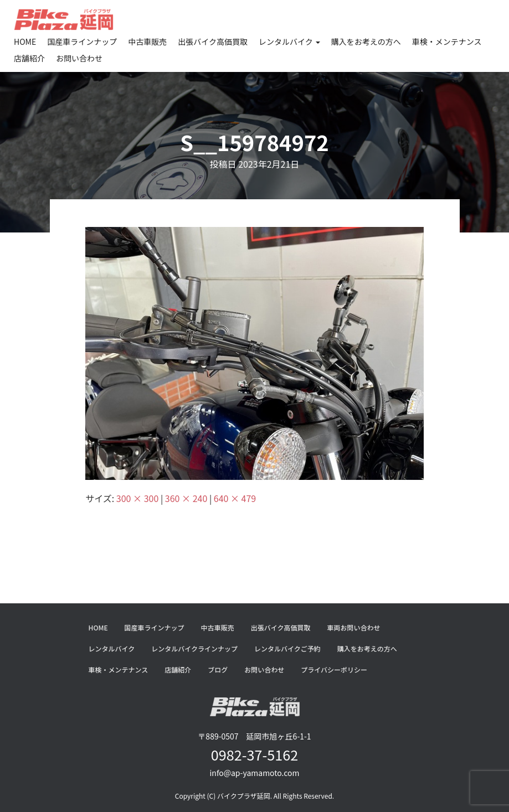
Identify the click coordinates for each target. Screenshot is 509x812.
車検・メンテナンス (447, 42)
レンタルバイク (289, 42)
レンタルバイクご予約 (287, 648)
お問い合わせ (79, 58)
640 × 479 (235, 498)
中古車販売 (147, 42)
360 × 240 (186, 498)
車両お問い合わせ (353, 627)
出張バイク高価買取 (213, 42)
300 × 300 (137, 498)
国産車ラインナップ (82, 42)
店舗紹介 (29, 58)
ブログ (218, 669)
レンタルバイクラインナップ (194, 648)
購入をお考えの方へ (366, 42)
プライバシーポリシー (334, 669)
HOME (25, 42)
